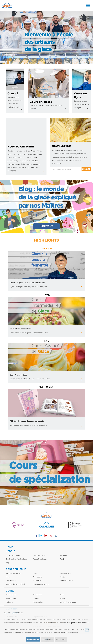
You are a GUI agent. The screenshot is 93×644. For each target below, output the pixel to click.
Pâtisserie (9, 602)
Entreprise (37, 581)
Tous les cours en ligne (14, 573)
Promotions (37, 577)
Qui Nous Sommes (13, 555)
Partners (63, 555)
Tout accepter (33, 639)
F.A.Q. (62, 559)
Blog (7, 563)
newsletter (61, 146)
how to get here (21, 147)
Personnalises (38, 602)
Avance (9, 577)
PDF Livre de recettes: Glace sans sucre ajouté (27, 421)
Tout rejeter (61, 639)
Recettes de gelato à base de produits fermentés (27, 283)
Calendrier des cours (41, 584)
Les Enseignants (39, 555)
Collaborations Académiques (17, 559)
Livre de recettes (66, 581)
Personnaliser (48, 639)
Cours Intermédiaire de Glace (21, 329)
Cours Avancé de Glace (18, 375)
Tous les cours (11, 595)
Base (35, 573)
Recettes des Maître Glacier (16, 584)
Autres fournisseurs (40, 559)
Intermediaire (65, 573)
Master (63, 577)
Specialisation (11, 581)
